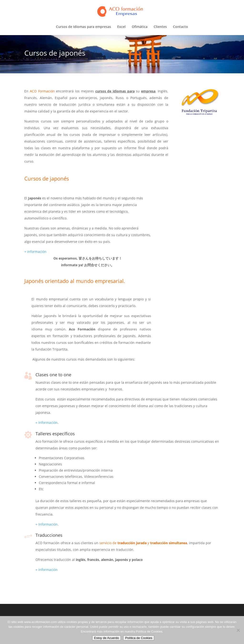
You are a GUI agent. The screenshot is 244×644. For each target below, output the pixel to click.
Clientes (160, 27)
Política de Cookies (139, 638)
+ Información (47, 423)
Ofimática (140, 27)
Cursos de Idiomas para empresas (84, 27)
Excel (121, 27)
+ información (35, 252)
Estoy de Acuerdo (107, 638)
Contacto (180, 27)
